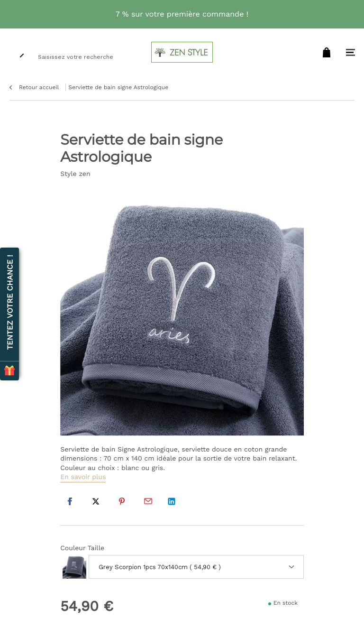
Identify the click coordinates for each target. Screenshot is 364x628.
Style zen (75, 174)
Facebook (70, 501)
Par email (148, 501)
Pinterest (122, 501)
